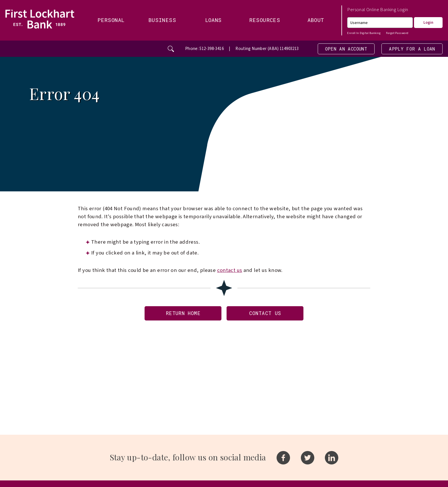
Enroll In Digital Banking (364, 33)
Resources (265, 20)
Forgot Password (397, 33)
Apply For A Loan (410, 49)
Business (162, 20)
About (316, 20)
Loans (213, 20)
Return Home (181, 315)
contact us (230, 271)
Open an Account (339, 49)
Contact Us (267, 315)
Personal (111, 20)
